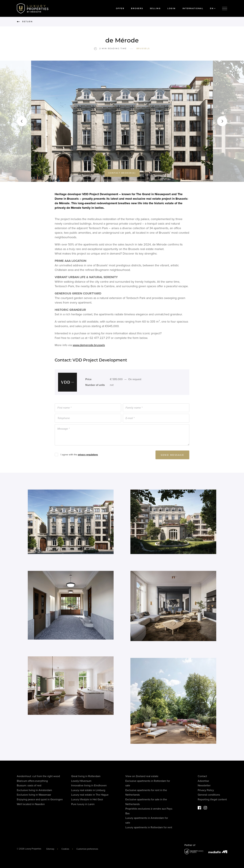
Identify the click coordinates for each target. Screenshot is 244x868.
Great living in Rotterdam (86, 776)
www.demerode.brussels (89, 346)
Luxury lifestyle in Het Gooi (87, 799)
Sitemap (50, 849)
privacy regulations (88, 455)
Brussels (143, 48)
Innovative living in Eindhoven (89, 786)
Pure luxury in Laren (83, 804)
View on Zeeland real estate (142, 776)
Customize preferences (87, 849)
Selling (155, 8)
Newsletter (204, 786)
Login (172, 8)
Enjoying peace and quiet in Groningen (40, 799)
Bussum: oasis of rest (29, 786)
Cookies (65, 849)
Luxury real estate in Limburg (88, 790)
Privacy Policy (206, 790)
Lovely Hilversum (81, 781)
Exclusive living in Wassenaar (34, 795)
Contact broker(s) (122, 174)
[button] (22, 121)
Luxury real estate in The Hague (90, 795)
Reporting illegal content (212, 799)
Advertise (203, 781)
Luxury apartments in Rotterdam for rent (149, 827)
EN (213, 8)
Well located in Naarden (31, 804)
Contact (202, 776)
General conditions (209, 795)
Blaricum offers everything (32, 781)
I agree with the (79, 455)
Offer (120, 8)
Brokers (137, 8)
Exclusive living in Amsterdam (34, 790)
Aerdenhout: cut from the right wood (38, 776)
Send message (172, 456)
